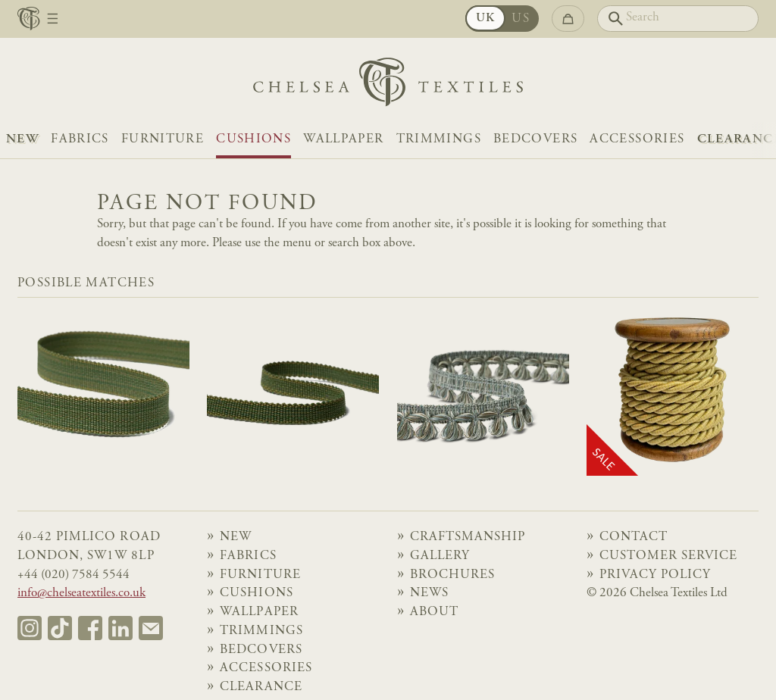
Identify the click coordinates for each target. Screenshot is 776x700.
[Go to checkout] (568, 19)
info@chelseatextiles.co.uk (81, 594)
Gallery (440, 556)
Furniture (163, 140)
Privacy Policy (655, 575)
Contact (634, 537)
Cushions (253, 140)
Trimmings (439, 140)
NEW (22, 140)
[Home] (388, 86)
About (434, 612)
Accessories (637, 140)
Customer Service (669, 556)
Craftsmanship (468, 537)
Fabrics (80, 140)
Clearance (261, 687)
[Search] (678, 19)
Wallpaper (343, 140)
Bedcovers (535, 140)
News (429, 594)
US (521, 19)
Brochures (452, 575)
